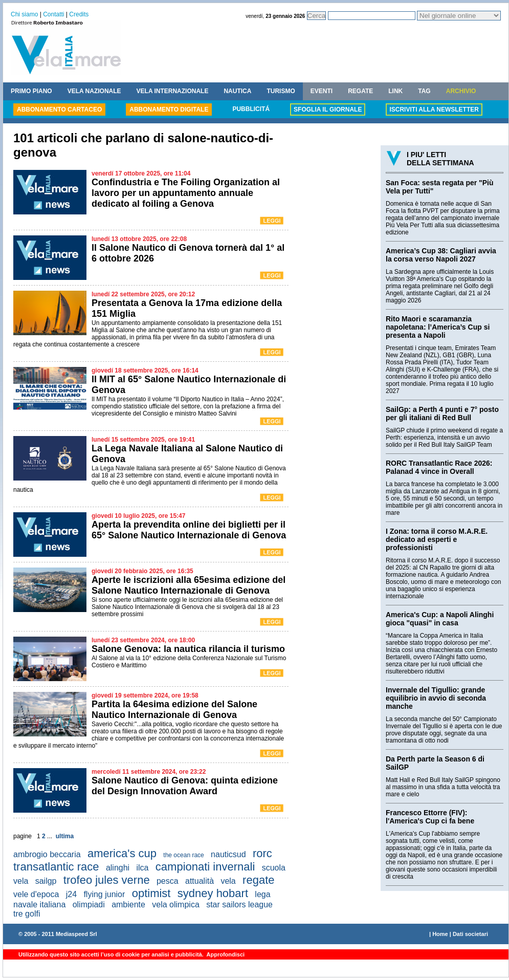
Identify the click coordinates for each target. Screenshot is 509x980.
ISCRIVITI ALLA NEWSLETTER (434, 110)
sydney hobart (213, 893)
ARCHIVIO (461, 91)
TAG (424, 91)
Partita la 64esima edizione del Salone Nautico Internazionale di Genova (174, 710)
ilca (142, 868)
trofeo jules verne (107, 880)
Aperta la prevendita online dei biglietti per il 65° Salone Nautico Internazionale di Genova (189, 530)
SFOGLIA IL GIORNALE (328, 110)
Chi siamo (24, 14)
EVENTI (322, 91)
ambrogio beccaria (47, 854)
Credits (79, 14)
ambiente (128, 905)
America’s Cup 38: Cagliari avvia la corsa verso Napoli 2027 (441, 255)
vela (228, 881)
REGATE (360, 91)
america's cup (122, 853)
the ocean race (183, 855)
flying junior (104, 894)
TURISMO (281, 91)
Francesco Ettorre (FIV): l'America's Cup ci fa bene (430, 817)
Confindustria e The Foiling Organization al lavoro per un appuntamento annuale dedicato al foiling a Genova (186, 193)
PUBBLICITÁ (251, 109)
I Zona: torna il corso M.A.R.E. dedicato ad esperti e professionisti (437, 539)
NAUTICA (237, 91)
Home (440, 934)
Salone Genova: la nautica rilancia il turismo (188, 649)
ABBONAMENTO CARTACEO (59, 110)
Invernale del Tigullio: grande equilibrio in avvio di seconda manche (436, 698)
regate (258, 880)
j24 (71, 894)
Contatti (53, 14)
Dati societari (470, 934)
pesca (168, 881)
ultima (65, 836)
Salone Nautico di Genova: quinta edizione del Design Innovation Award (185, 786)
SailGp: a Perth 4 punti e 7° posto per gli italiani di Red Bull (442, 413)
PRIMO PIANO (31, 91)
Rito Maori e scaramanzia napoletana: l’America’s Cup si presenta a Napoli (438, 327)
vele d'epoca (36, 894)
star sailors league (239, 905)
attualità (200, 881)
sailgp (46, 881)
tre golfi (27, 914)
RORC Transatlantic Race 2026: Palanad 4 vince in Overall (439, 467)
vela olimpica (175, 905)
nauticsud (228, 854)
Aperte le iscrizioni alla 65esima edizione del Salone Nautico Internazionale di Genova (189, 585)
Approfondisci (225, 954)
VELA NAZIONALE (94, 91)
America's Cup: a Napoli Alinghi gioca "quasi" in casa (440, 619)
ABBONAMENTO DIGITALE (169, 110)
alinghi (118, 868)
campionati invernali (205, 867)
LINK (395, 91)
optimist (151, 893)
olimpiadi (89, 905)
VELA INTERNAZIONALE (173, 91)
